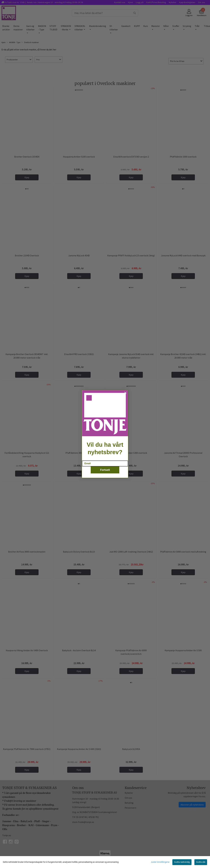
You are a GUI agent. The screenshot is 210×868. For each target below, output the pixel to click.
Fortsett (105, 470)
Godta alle (201, 862)
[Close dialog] (125, 393)
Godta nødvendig (182, 862)
